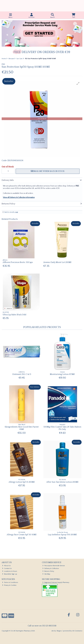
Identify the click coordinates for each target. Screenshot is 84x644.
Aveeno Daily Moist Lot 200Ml (57, 262)
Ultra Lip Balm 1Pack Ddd (14, 315)
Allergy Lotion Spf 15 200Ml (22, 482)
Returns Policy (48, 571)
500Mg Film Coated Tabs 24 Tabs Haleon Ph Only (62, 428)
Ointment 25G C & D (22, 374)
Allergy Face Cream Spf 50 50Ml (22, 535)
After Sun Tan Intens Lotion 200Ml (62, 482)
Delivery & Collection (51, 568)
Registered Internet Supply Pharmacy (56, 582)
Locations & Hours (10, 571)
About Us (6, 566)
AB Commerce (77, 631)
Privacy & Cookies (9, 585)
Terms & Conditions (10, 582)
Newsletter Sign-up (10, 574)
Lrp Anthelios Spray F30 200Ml (62, 535)
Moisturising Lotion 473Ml (62, 374)
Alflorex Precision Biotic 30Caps (18, 262)
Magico (59, 631)
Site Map (46, 574)
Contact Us (7, 568)
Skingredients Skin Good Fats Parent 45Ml (22, 428)
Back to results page (11, 212)
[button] (78, 83)
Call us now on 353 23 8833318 (42, 626)
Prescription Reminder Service (54, 566)
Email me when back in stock (48, 171)
